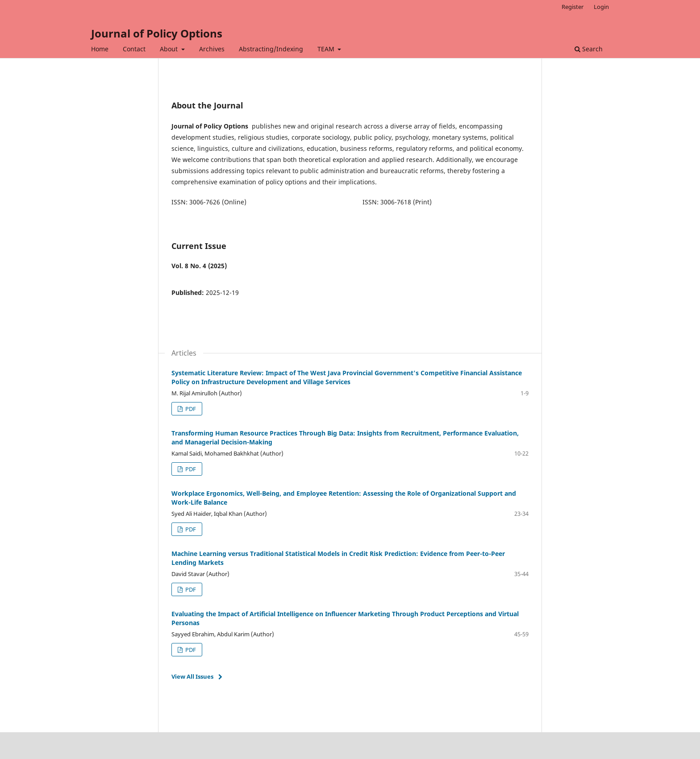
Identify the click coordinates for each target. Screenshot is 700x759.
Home (100, 49)
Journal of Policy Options (157, 33)
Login (601, 7)
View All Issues (192, 676)
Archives (212, 49)
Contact (134, 49)
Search (589, 49)
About (170, 49)
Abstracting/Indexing (271, 49)
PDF (190, 409)
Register (573, 7)
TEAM (327, 49)
